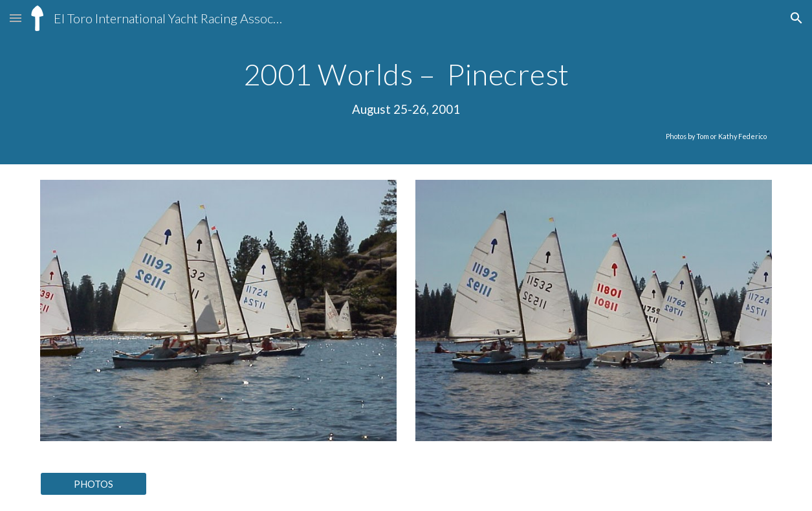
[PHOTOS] (93, 484)
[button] (16, 18)
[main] (406, 100)
